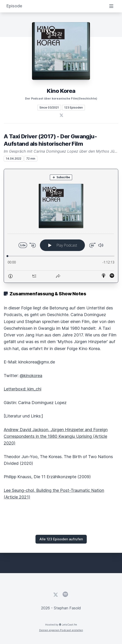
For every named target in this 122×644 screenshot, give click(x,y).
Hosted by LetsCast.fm (61, 625)
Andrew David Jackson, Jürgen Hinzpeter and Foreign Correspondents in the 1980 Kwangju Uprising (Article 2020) (56, 436)
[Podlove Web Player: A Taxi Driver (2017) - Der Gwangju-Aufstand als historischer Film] (61, 226)
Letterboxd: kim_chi (22, 389)
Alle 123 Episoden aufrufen (61, 539)
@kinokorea (31, 376)
